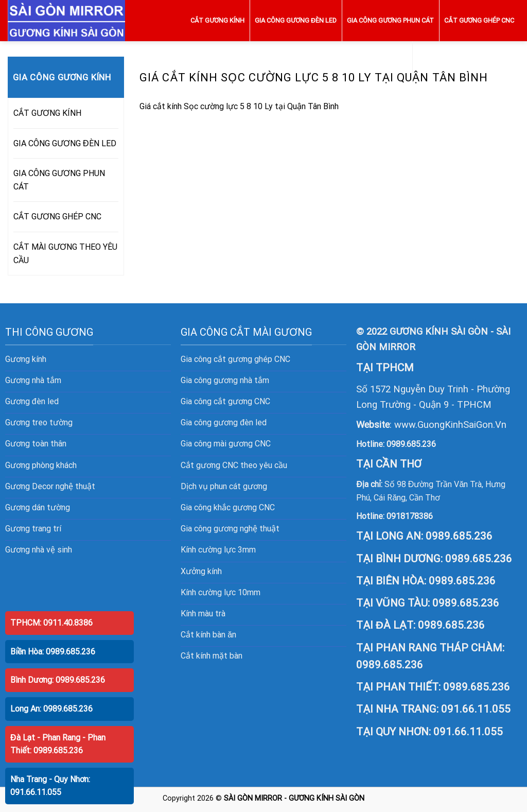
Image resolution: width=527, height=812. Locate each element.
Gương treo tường (39, 422)
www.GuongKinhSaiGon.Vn (450, 425)
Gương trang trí (33, 529)
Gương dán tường (38, 507)
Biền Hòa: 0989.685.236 (53, 652)
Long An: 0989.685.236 (51, 709)
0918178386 (410, 516)
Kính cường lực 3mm (218, 550)
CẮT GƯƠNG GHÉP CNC (479, 20)
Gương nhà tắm (33, 380)
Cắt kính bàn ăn (208, 635)
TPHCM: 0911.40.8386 (51, 623)
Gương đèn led (32, 401)
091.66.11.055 (476, 709)
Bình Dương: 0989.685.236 (58, 680)
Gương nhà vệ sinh (39, 550)
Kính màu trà (203, 614)
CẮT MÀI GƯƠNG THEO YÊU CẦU (466, 62)
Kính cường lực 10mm (221, 592)
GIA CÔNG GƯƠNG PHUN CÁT (390, 20)
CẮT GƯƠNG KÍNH (217, 20)
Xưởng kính (201, 571)
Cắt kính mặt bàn (212, 656)
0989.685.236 (411, 444)
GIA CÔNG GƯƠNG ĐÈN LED (296, 20)
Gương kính (26, 359)
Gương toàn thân (36, 444)
